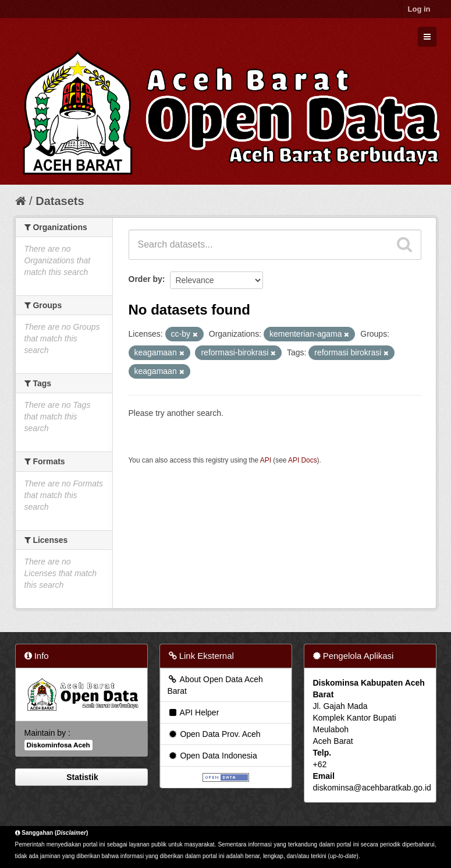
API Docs (303, 460)
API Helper (193, 712)
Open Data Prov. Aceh (214, 734)
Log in (419, 9)
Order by (145, 279)
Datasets (60, 201)
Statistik (81, 777)
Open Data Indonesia (212, 756)
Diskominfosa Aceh (58, 745)
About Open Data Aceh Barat (215, 685)
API (266, 460)
